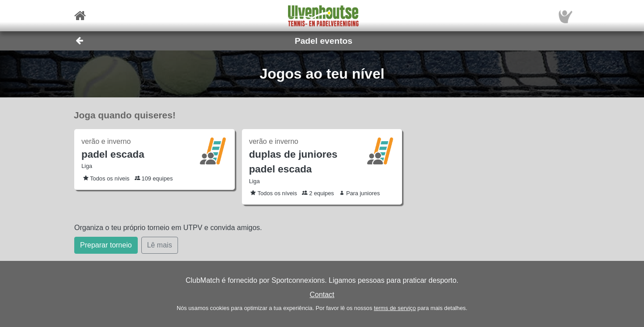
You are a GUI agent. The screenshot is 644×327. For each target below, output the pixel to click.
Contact (322, 295)
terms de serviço (395, 308)
